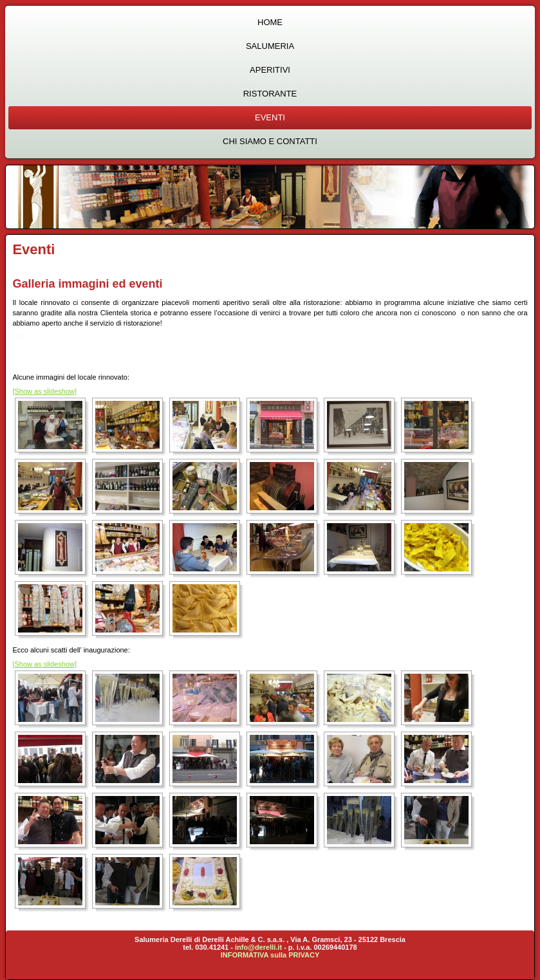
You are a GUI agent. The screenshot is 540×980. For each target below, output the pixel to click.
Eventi (270, 117)
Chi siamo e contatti (270, 141)
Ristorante (270, 94)
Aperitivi (270, 70)
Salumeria (270, 46)
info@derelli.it (258, 947)
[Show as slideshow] (44, 391)
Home (270, 22)
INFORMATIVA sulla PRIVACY (270, 955)
